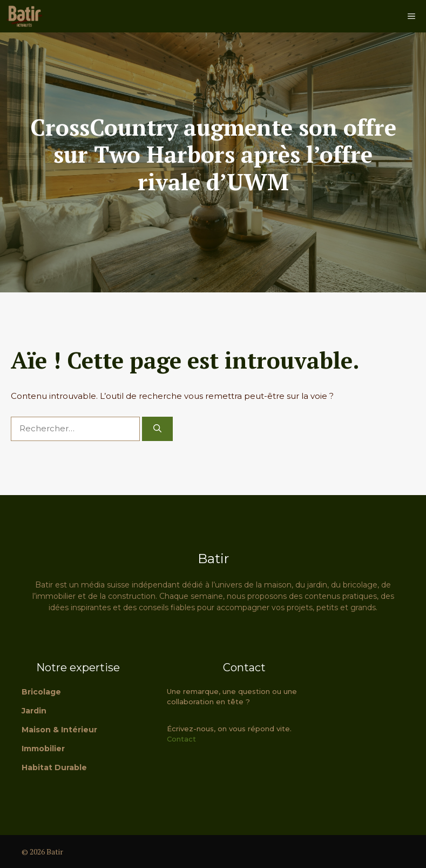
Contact (181, 739)
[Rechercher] (157, 429)
